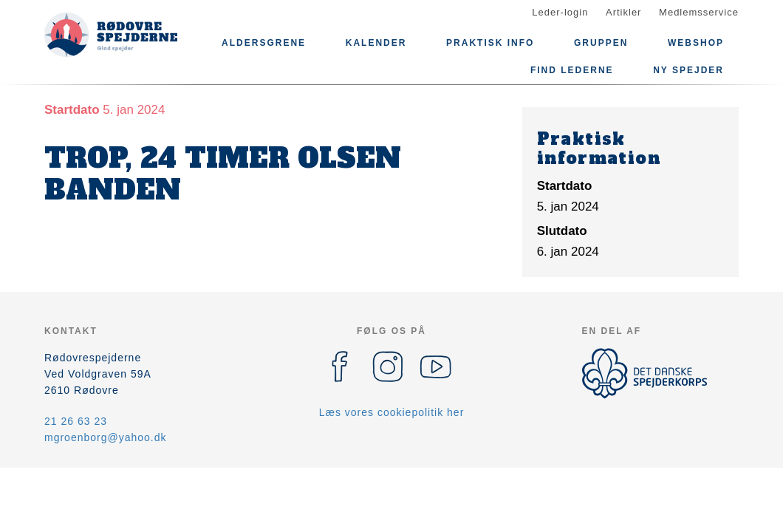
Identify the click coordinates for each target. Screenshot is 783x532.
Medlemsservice (699, 12)
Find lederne (572, 70)
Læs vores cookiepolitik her (392, 412)
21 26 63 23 (76, 421)
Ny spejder (688, 70)
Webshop (696, 43)
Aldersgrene (264, 43)
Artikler (623, 12)
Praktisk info (490, 43)
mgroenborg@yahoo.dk (106, 437)
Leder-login (560, 12)
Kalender (376, 43)
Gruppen (601, 43)
